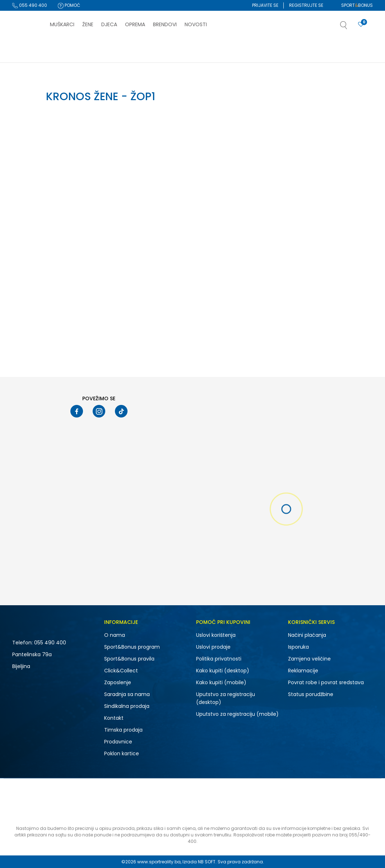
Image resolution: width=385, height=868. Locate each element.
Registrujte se (306, 5)
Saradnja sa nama (127, 694)
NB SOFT (207, 862)
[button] (351, 27)
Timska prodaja (123, 730)
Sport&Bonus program (132, 647)
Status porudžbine (311, 694)
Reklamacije (303, 671)
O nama (115, 635)
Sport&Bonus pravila (129, 659)
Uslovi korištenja (216, 635)
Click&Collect (121, 671)
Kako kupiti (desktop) (223, 671)
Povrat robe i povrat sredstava (326, 682)
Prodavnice (118, 742)
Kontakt (114, 718)
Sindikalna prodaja (127, 706)
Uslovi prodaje (213, 647)
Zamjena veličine (309, 659)
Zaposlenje (118, 682)
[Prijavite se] (361, 25)
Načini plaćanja (307, 635)
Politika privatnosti (219, 659)
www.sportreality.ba (159, 862)
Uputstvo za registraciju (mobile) (237, 714)
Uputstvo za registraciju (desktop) (226, 698)
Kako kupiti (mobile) (221, 682)
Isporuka (298, 647)
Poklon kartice (122, 753)
